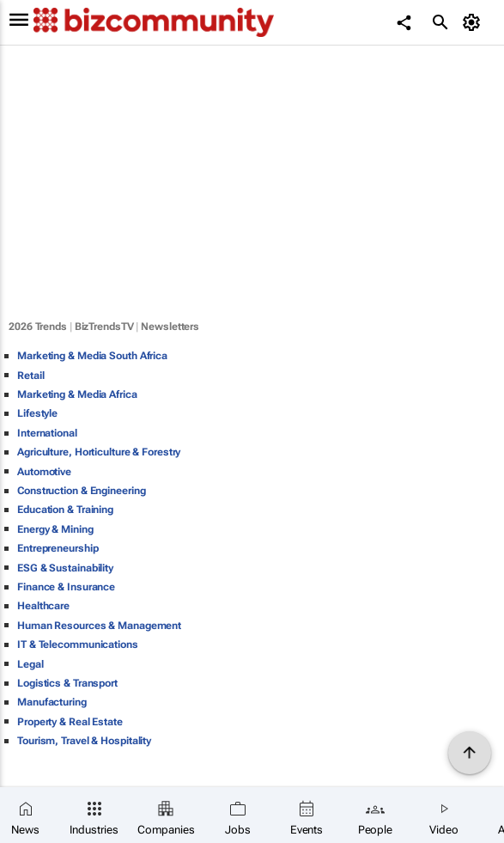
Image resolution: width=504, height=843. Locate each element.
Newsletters (170, 327)
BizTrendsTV (104, 327)
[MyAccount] (474, 22)
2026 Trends (38, 327)
